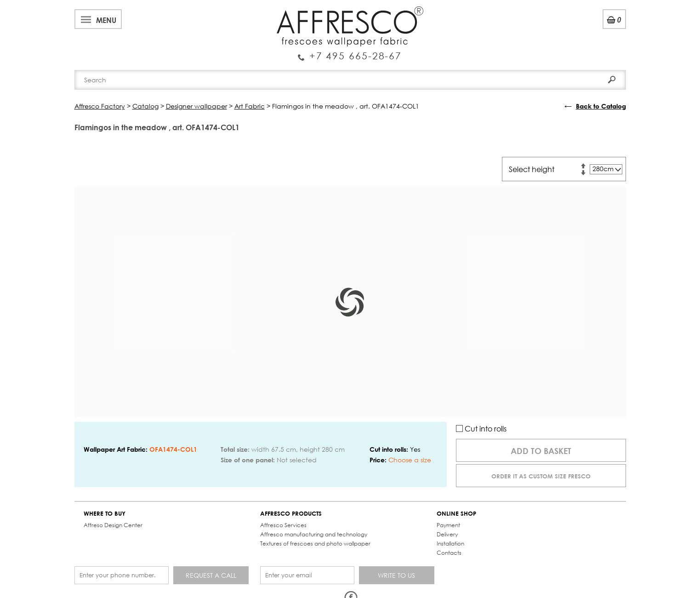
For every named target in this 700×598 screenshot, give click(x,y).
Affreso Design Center (113, 525)
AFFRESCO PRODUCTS (291, 514)
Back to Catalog (601, 106)
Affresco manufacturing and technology (314, 534)
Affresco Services (283, 525)
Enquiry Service (350, 52)
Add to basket (541, 451)
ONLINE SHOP (456, 514)
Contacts (449, 553)
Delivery (447, 534)
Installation (450, 543)
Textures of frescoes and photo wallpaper (315, 543)
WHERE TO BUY (105, 514)
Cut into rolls (481, 428)
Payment (448, 525)
